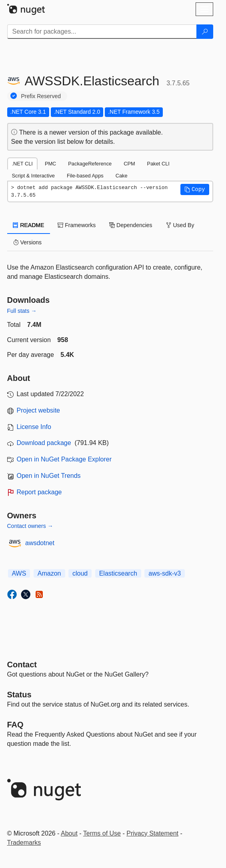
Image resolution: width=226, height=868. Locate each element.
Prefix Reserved (41, 96)
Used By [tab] (180, 225)
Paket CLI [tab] (158, 164)
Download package (44, 443)
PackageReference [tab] (90, 164)
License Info (34, 427)
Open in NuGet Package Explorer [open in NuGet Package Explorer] (64, 459)
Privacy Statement (152, 833)
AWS (19, 573)
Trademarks (24, 843)
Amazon (49, 573)
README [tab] (29, 225)
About (69, 833)
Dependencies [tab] (131, 225)
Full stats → (22, 311)
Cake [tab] (122, 176)
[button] (195, 189)
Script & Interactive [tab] (33, 176)
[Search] (205, 32)
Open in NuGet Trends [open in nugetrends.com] (49, 476)
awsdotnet (40, 543)
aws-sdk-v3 (165, 573)
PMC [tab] (50, 164)
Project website (39, 410)
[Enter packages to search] (102, 32)
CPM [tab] (129, 164)
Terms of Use (102, 833)
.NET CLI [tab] (22, 164)
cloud (80, 573)
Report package (39, 492)
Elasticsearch (118, 573)
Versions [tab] (28, 242)
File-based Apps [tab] (85, 176)
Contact (22, 665)
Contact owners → (30, 526)
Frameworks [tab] (77, 225)
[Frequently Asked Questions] (15, 725)
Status (19, 695)
